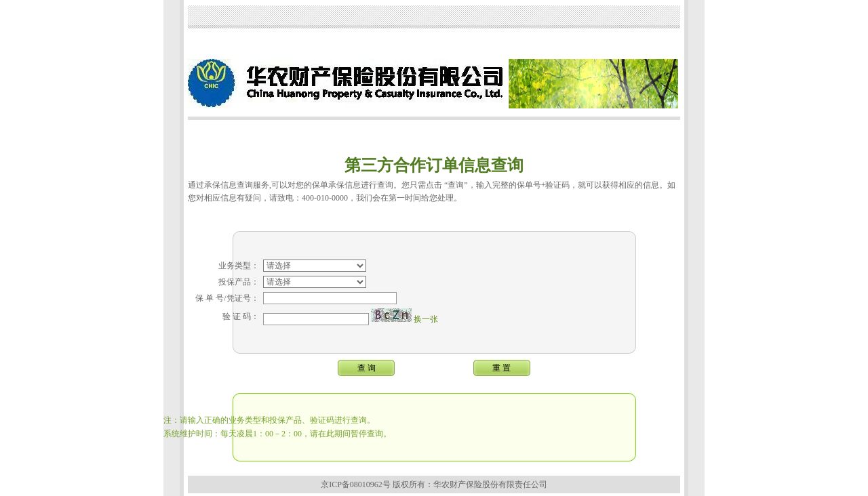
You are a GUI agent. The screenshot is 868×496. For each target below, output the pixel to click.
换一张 (426, 311)
